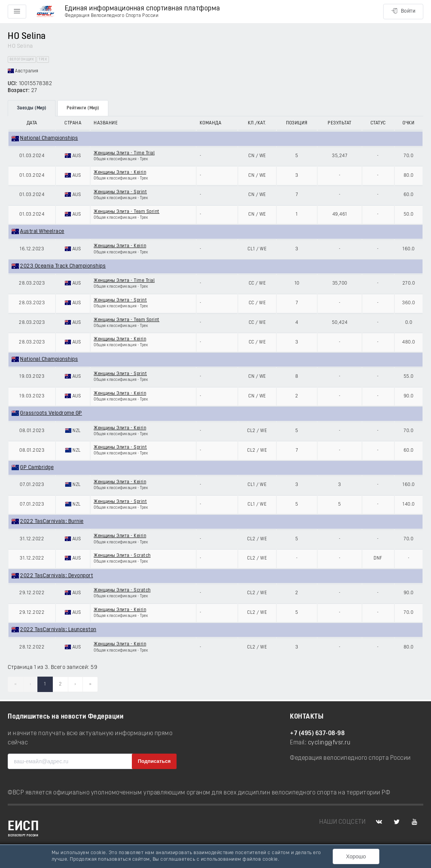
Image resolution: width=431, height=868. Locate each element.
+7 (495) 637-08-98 (317, 734)
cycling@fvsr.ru (329, 743)
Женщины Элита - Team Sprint (127, 212)
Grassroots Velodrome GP (51, 413)
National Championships (49, 138)
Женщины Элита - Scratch (122, 556)
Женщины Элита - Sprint (120, 192)
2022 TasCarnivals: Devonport (56, 576)
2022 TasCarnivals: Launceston (58, 630)
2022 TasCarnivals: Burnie (52, 522)
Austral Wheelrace (42, 232)
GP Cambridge (37, 468)
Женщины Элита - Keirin (120, 173)
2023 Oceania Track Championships (63, 266)
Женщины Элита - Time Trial (124, 153)
